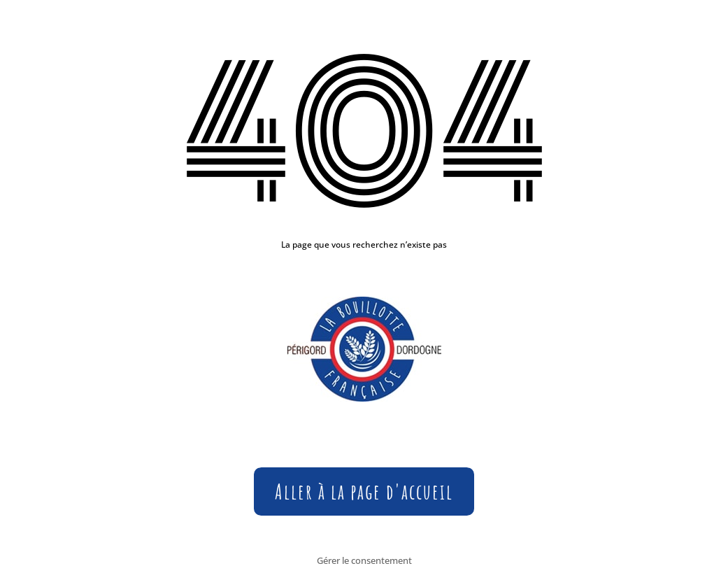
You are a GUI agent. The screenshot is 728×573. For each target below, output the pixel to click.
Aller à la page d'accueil (364, 491)
